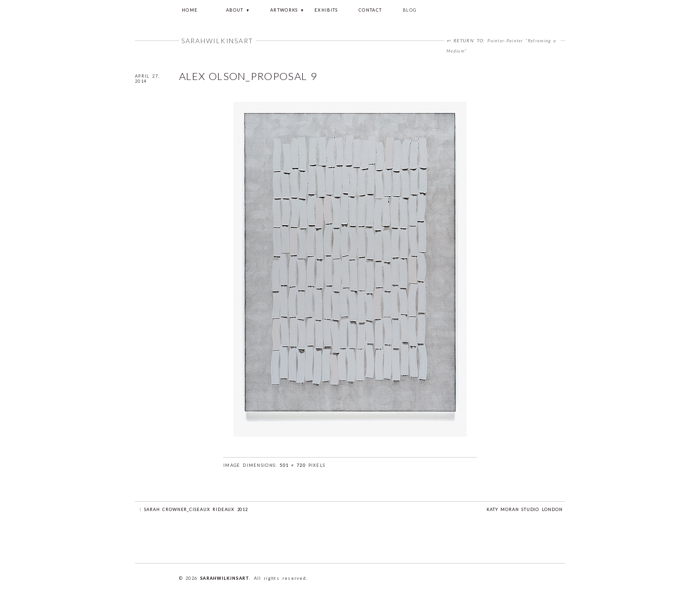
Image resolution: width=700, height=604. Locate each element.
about (235, 10)
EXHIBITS (326, 10)
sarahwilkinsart (225, 578)
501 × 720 (293, 465)
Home (190, 10)
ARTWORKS (284, 10)
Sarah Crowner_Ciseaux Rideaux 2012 (196, 509)
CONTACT (370, 10)
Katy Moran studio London (525, 509)
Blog (410, 10)
